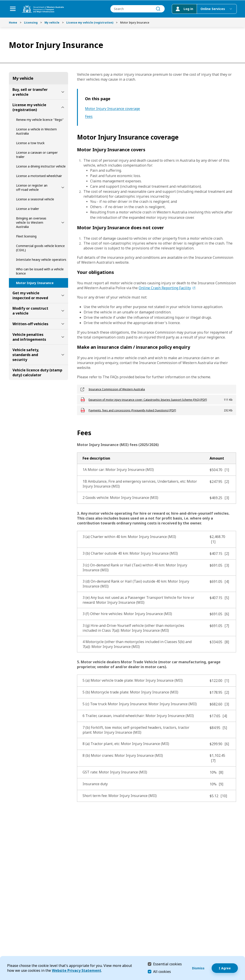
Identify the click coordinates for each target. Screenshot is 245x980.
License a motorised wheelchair (39, 176)
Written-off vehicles (30, 324)
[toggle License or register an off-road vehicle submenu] (63, 187)
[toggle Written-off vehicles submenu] (63, 324)
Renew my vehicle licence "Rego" (40, 120)
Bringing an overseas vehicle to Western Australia (31, 222)
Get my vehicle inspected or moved (30, 295)
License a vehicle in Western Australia (36, 131)
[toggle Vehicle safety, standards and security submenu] (63, 355)
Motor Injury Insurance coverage (112, 109)
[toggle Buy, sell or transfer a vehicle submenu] (63, 92)
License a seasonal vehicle (35, 199)
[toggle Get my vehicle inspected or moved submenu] (63, 295)
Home (13, 23)
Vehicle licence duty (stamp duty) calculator (37, 372)
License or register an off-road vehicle (32, 187)
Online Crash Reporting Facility (165, 288)
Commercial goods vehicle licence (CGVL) (40, 248)
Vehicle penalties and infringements (29, 337)
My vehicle (52, 23)
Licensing (31, 23)
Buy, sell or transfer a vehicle (30, 92)
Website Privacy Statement (77, 970)
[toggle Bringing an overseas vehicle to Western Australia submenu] (63, 223)
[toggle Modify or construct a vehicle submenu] (63, 311)
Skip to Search (1, 1)
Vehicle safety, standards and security (26, 355)
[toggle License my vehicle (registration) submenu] (63, 107)
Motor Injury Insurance (35, 283)
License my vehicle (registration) (90, 23)
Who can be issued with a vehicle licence (40, 271)
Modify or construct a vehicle (30, 311)
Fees (89, 117)
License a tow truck (30, 143)
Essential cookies (167, 964)
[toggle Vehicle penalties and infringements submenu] (63, 337)
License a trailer (27, 209)
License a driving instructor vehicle (41, 166)
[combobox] (137, 9)
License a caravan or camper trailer (37, 155)
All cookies (162, 972)
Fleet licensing (26, 236)
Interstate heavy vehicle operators (41, 260)
